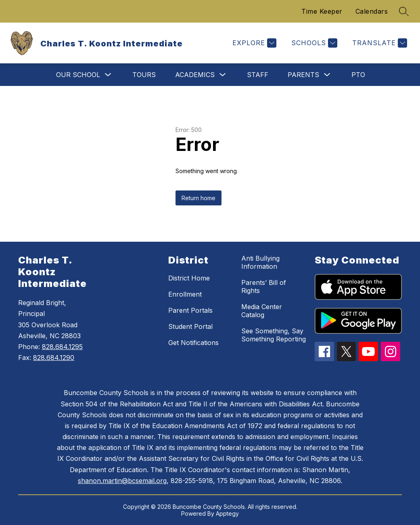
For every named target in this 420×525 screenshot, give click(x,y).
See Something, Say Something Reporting (274, 335)
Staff (258, 75)
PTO (358, 75)
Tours (144, 75)
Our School (78, 75)
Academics (195, 75)
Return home (199, 198)
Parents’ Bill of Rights (264, 287)
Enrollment (185, 294)
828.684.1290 (54, 358)
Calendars (372, 11)
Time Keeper (322, 11)
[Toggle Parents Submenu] (327, 75)
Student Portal (190, 326)
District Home (189, 278)
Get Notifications (193, 343)
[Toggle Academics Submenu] (223, 75)
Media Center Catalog (262, 311)
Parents (303, 75)
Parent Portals (190, 310)
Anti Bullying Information (260, 262)
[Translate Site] (379, 43)
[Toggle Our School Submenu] (108, 75)
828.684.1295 (62, 347)
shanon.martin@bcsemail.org (122, 481)
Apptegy (227, 513)
